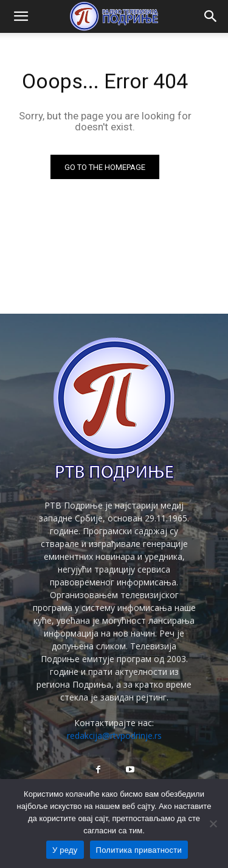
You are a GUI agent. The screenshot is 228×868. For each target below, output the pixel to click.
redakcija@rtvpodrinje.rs (114, 736)
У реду (65, 850)
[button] (21, 16)
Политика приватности (139, 850)
